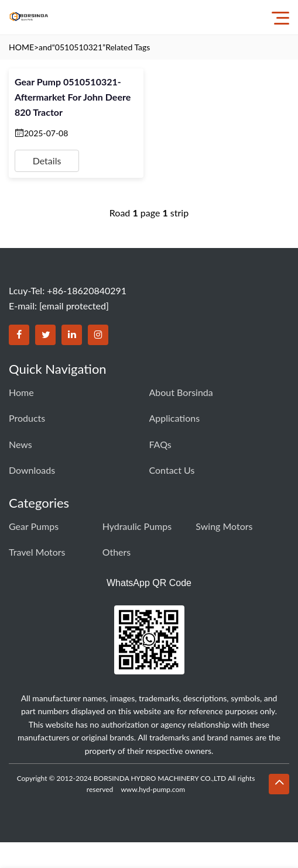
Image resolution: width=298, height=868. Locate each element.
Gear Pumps (34, 526)
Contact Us (172, 470)
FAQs (160, 444)
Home (21, 392)
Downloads (32, 470)
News (20, 444)
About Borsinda (181, 392)
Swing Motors (224, 526)
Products (27, 418)
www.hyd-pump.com (153, 789)
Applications (175, 418)
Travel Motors (37, 552)
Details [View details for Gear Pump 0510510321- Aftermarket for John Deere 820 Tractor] (47, 161)
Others (117, 552)
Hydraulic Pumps (137, 526)
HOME (21, 47)
